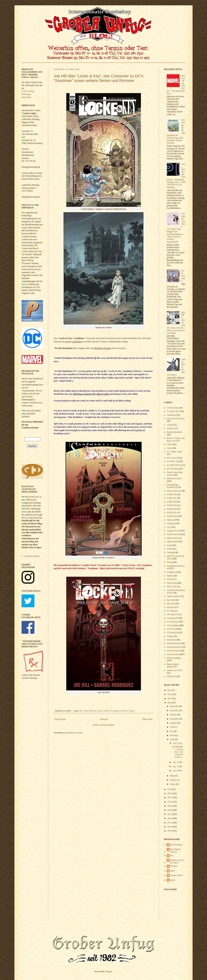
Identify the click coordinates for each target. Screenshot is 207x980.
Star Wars (171, 604)
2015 (170, 806)
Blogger (109, 971)
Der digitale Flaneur (175, 850)
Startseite (104, 719)
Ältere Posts (147, 719)
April (172, 739)
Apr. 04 (176, 771)
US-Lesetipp (172, 622)
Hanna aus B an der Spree (177, 861)
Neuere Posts (60, 719)
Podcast (170, 579)
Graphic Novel (173, 531)
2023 (170, 690)
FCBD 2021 (172, 513)
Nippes (170, 576)
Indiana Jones (173, 538)
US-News (124, 711)
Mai (172, 735)
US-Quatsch (172, 632)
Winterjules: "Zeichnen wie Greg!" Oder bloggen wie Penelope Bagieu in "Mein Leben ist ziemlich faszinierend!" (176, 228)
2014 (170, 810)
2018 (170, 793)
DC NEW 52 (172, 461)
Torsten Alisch (177, 875)
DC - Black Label (87, 711)
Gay (169, 527)
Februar (174, 780)
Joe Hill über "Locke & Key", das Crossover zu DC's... (178, 752)
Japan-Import (172, 542)
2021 (170, 699)
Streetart (170, 607)
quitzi (173, 880)
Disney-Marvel (173, 491)
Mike (173, 871)
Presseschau (172, 583)
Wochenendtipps (174, 658)
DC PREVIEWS (174, 465)
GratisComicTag (174, 534)
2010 (170, 827)
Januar (173, 784)
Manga (170, 562)
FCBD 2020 (172, 509)
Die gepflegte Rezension (173, 486)
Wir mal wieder (173, 651)
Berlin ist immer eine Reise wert (176, 439)
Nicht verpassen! (183, 276)
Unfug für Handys (32, 556)
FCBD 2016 (172, 494)
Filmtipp (170, 523)
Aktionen (171, 415)
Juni (172, 731)
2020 (170, 703)
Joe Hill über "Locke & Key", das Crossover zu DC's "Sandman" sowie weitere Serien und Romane (99, 78)
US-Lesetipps (114, 711)
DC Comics (99, 711)
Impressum (26, 97)
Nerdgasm (171, 572)
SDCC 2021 (172, 586)
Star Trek (171, 600)
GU (172, 855)
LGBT (170, 549)
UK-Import (172, 614)
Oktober (174, 715)
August (173, 723)
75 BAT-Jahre (173, 408)
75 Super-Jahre (173, 411)
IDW (106, 711)
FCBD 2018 (172, 502)
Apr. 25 (176, 743)
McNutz (174, 866)
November (175, 710)
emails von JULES (175, 670)
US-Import (171, 618)
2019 (170, 789)
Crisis (169, 448)
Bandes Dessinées (174, 432)
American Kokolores (176, 419)
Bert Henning (176, 845)
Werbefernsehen (174, 643)
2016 (170, 802)
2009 (170, 831)
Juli (172, 727)
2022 (170, 694)
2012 (170, 818)
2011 (170, 823)
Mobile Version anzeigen (103, 725)
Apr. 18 (176, 762)
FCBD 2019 (172, 505)
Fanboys (170, 520)
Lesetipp (170, 552)
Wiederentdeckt (173, 647)
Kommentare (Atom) (73, 733)
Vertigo (132, 711)
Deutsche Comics (174, 478)
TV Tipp (170, 611)
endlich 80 (171, 676)
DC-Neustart (172, 469)
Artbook (170, 428)
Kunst (169, 545)
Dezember (175, 706)
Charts (170, 444)
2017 (170, 798)
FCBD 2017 (172, 498)
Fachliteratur (172, 516)
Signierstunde (173, 596)
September (175, 719)
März (172, 776)
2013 (170, 814)
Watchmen (171, 640)
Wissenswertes (173, 654)
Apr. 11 (176, 766)
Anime (170, 425)
